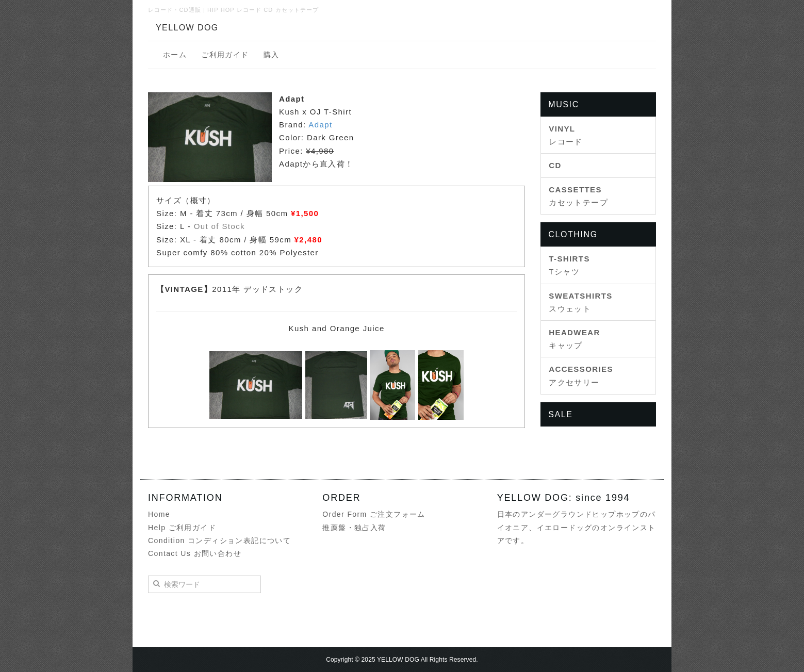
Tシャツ (569, 265)
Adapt (320, 125)
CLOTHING (573, 234)
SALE (560, 414)
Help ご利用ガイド (182, 528)
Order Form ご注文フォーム (374, 514)
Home (159, 514)
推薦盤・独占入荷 (354, 528)
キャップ (575, 339)
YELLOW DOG (187, 28)
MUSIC (564, 104)
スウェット (580, 302)
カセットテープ (578, 196)
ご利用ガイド (225, 55)
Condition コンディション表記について (219, 540)
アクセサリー (581, 375)
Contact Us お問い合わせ (195, 553)
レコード (566, 135)
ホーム (175, 55)
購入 (272, 55)
